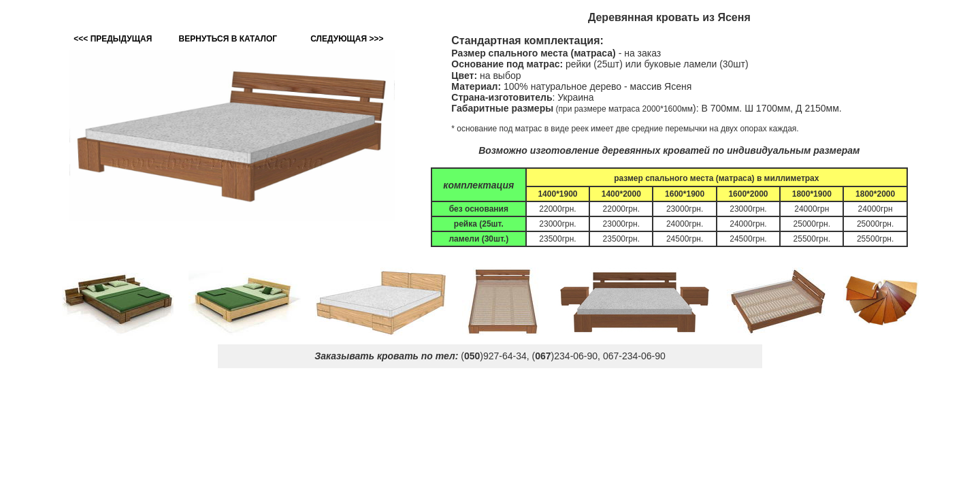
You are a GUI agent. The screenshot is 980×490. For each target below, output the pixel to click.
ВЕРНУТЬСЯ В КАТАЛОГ (228, 39)
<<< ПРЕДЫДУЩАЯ (113, 39)
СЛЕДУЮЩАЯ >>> (347, 39)
